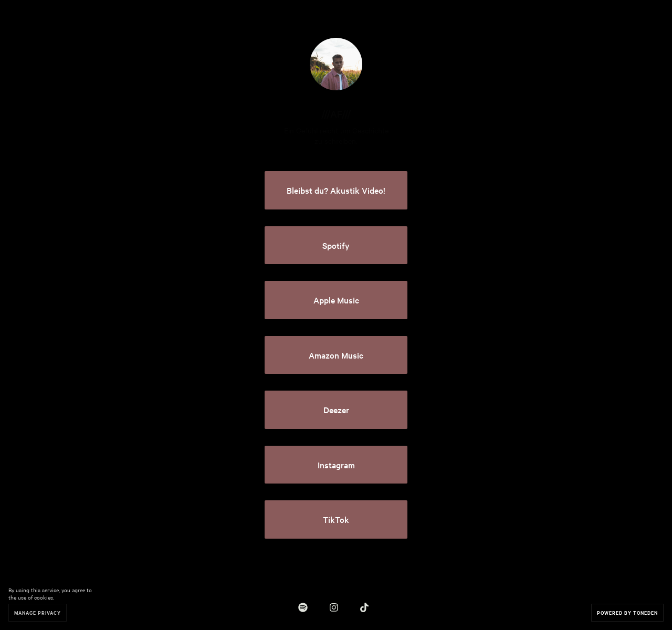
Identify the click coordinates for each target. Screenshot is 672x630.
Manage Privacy (38, 612)
